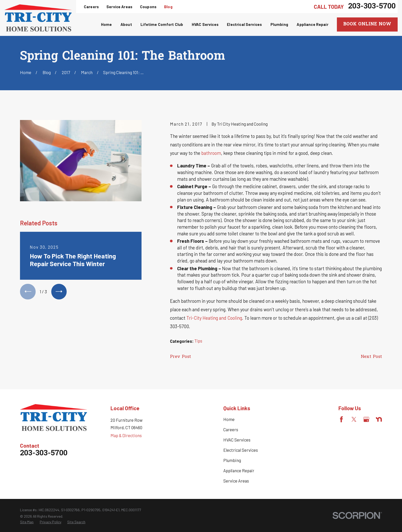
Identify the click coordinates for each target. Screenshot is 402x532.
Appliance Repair (239, 470)
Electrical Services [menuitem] (244, 24)
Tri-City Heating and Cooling (214, 318)
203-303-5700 (372, 7)
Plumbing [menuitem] (279, 24)
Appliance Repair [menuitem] (312, 24)
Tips (198, 341)
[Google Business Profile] (366, 419)
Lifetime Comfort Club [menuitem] (162, 24)
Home (229, 419)
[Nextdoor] (379, 419)
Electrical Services (241, 450)
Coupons (148, 7)
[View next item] (59, 292)
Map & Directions (126, 435)
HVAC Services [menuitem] (205, 24)
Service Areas (119, 7)
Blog (168, 7)
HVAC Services (237, 440)
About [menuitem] (126, 24)
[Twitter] (354, 419)
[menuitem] (27, 522)
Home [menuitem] (107, 24)
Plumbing (232, 460)
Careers (91, 7)
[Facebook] (341, 419)
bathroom (211, 153)
